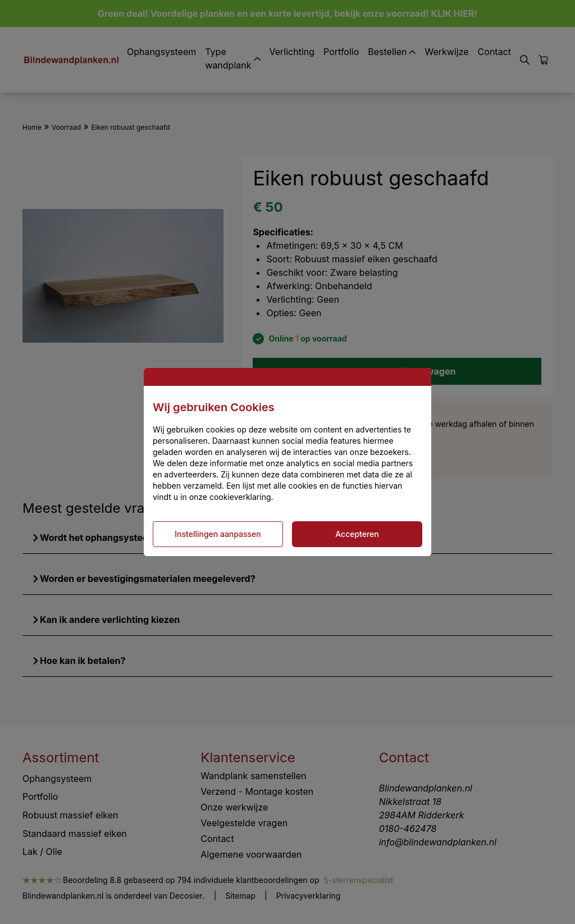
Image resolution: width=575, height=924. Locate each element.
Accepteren (357, 534)
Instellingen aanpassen (218, 534)
